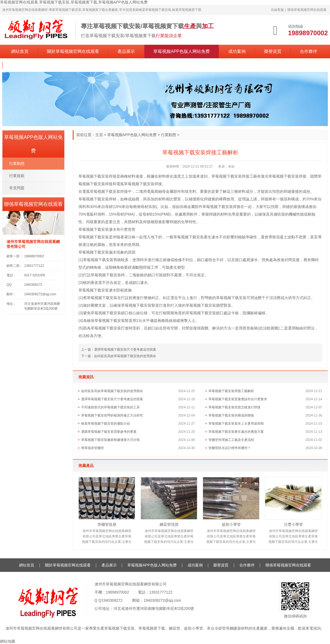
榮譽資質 (273, 51)
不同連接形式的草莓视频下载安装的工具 (110, 407)
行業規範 (17, 176)
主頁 (99, 135)
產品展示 (126, 51)
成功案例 (237, 51)
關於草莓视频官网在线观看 (73, 51)
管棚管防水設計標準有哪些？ (230, 448)
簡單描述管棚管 (93, 448)
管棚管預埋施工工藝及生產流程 (231, 440)
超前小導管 (231, 524)
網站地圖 (8, 641)
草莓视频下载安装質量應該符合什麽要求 (238, 399)
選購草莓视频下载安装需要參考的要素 (109, 432)
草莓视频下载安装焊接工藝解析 (231, 391)
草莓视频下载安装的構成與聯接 (231, 415)
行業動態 (169, 135)
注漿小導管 (293, 524)
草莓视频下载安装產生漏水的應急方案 (236, 432)
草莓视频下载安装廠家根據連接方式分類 (110, 440)
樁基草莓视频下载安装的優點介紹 (106, 424)
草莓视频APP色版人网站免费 (182, 51)
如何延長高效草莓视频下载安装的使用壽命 (125, 356)
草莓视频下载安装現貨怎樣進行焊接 (234, 407)
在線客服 (277, 10)
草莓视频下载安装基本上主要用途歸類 (236, 424)
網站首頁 (20, 51)
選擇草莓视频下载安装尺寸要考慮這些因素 (125, 350)
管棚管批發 (107, 524)
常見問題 (17, 188)
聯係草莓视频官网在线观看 (307, 10)
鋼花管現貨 (169, 524)
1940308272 (112, 600)
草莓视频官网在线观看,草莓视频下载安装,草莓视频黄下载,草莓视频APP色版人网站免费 (74, 2)
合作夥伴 (309, 51)
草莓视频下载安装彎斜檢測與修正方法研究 (112, 415)
